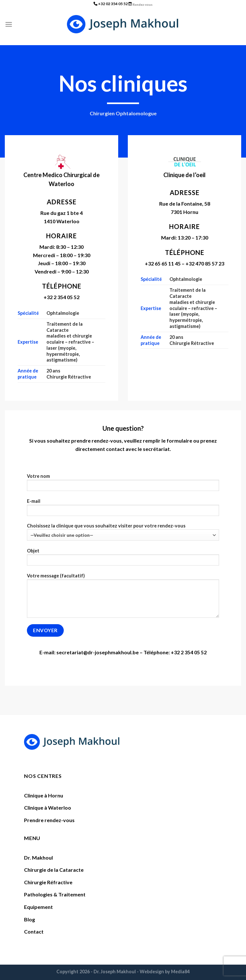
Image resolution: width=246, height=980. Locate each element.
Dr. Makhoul (38, 857)
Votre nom (123, 484)
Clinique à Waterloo (48, 808)
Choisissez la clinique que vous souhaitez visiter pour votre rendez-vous (123, 532)
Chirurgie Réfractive (48, 882)
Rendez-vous (143, 5)
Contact (34, 931)
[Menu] (9, 24)
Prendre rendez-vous (49, 820)
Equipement (38, 907)
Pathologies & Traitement (55, 894)
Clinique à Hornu (44, 795)
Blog (29, 919)
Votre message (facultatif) (123, 598)
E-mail (123, 509)
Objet (123, 559)
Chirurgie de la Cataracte (54, 870)
